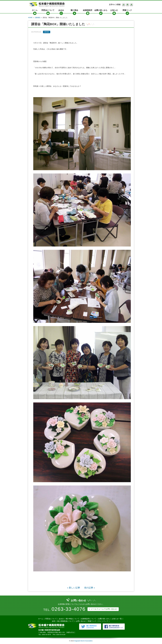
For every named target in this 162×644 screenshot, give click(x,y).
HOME (30, 18)
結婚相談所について (89, 619)
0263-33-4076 (68, 609)
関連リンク (127, 10)
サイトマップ (103, 621)
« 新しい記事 (74, 588)
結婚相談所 (88, 10)
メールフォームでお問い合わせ (104, 609)
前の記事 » (90, 588)
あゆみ (61, 10)
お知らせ (114, 10)
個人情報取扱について (66, 621)
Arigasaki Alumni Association (83, 641)
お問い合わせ (81, 621)
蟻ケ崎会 (74, 10)
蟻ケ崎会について (73, 619)
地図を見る (70, 632)
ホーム (35, 10)
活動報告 (38, 18)
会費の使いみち (101, 10)
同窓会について (48, 10)
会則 (54, 621)
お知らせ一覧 (117, 619)
